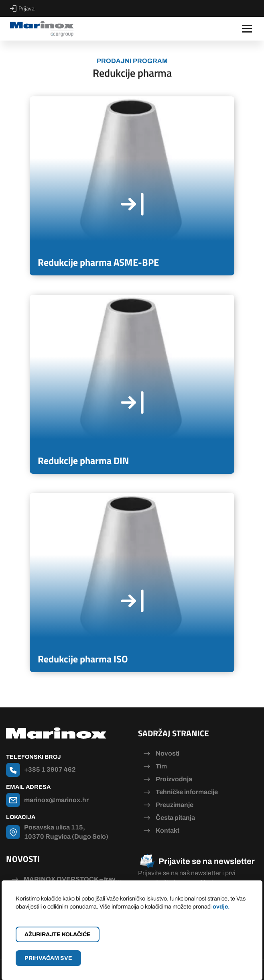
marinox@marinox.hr (56, 800)
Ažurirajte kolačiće (58, 934)
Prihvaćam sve (48, 958)
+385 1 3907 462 (50, 769)
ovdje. (221, 907)
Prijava (22, 8)
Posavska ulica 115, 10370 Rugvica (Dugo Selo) (66, 832)
